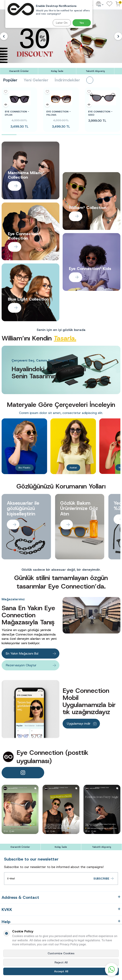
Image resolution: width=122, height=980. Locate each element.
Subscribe (104, 879)
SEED (100, 113)
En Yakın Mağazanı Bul (22, 653)
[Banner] (61, 36)
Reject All (61, 962)
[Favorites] (109, 4)
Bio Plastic (24, 468)
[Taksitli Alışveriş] (95, 71)
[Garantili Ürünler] (19, 71)
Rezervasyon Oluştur (21, 665)
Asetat (73, 468)
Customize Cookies (61, 953)
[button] (4, 36)
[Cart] (118, 4)
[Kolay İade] (57, 71)
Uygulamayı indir (79, 724)
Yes (82, 23)
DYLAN (17, 113)
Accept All (61, 971)
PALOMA (59, 113)
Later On (62, 23)
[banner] (20, 809)
